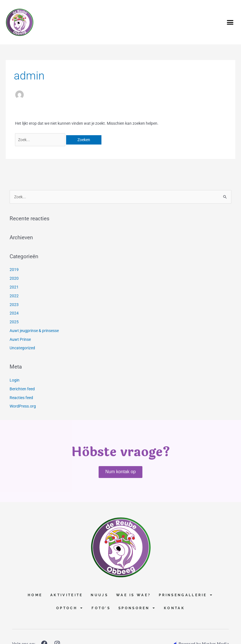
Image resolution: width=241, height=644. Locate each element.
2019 (14, 270)
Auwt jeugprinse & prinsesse (34, 331)
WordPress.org (23, 406)
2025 (14, 322)
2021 (14, 287)
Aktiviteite (67, 595)
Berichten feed (22, 389)
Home (35, 595)
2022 (14, 296)
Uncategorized (22, 348)
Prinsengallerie (186, 595)
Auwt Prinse (20, 339)
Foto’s (101, 608)
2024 (14, 313)
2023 (14, 305)
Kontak (174, 608)
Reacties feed (21, 398)
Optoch (70, 608)
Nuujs (99, 595)
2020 (14, 278)
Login (15, 380)
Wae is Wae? (133, 595)
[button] (230, 22)
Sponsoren (137, 608)
